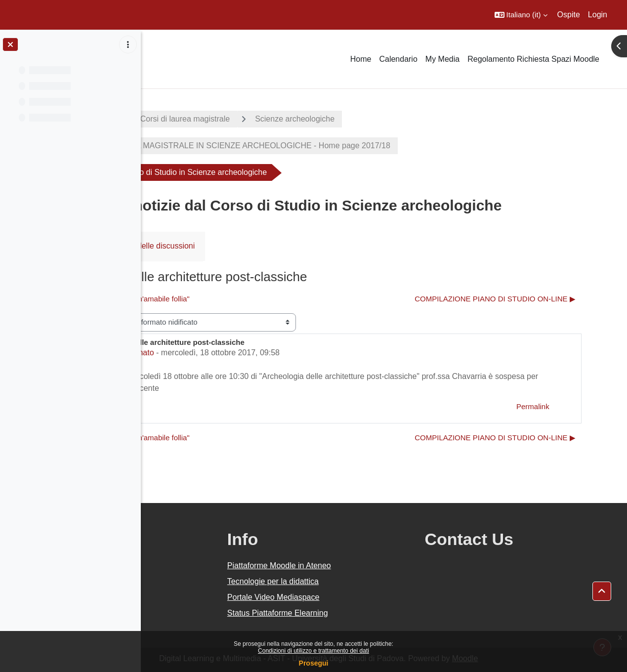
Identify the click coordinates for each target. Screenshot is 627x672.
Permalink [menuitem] (560, 406)
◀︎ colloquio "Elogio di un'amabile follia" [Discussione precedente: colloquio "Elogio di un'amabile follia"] (230, 299)
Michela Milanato (228, 353)
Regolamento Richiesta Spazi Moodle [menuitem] (533, 59)
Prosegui (314, 663)
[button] (521, 15)
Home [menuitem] (361, 59)
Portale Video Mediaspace (360, 597)
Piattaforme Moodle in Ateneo (366, 566)
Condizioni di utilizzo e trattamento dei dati (313, 651)
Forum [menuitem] (173, 246)
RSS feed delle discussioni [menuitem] (252, 246)
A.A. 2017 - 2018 (189, 119)
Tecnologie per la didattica (360, 581)
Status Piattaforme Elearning (365, 613)
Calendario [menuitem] (398, 59)
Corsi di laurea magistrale (289, 119)
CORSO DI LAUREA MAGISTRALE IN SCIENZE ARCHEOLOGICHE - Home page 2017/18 (332, 146)
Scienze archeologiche (399, 119)
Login (598, 15)
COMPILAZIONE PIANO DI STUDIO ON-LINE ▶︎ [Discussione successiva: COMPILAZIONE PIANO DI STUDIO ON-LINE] (522, 299)
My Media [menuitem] (442, 59)
